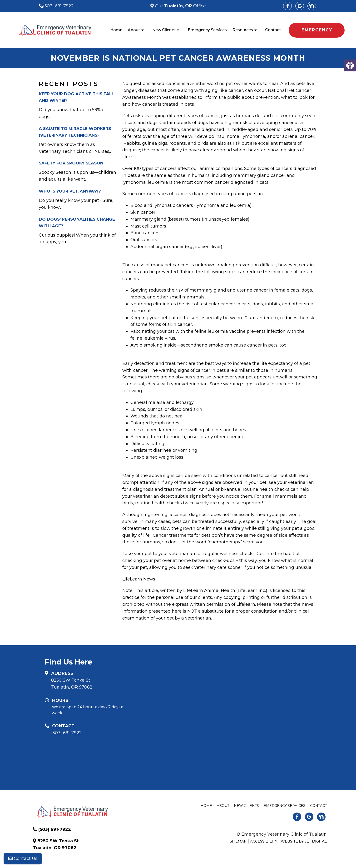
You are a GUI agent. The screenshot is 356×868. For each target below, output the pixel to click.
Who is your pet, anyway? (70, 191)
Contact (273, 30)
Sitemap (238, 841)
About (134, 30)
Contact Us (23, 858)
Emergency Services (207, 30)
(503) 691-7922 (58, 6)
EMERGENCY (317, 30)
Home (116, 30)
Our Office (180, 6)
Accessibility (264, 841)
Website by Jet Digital (304, 841)
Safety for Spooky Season (71, 163)
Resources (243, 30)
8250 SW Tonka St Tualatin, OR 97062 (72, 684)
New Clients (164, 30)
